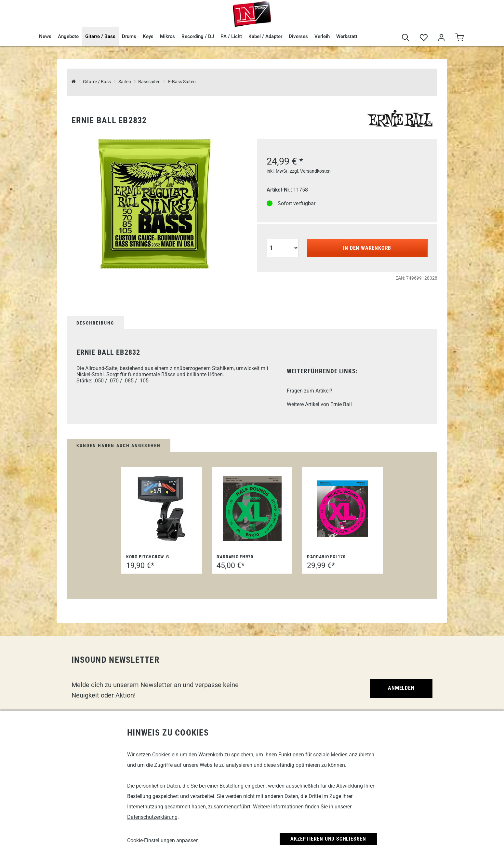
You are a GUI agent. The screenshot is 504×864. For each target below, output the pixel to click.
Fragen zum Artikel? (310, 391)
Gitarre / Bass (100, 36)
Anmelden (401, 688)
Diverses (298, 36)
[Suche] (406, 38)
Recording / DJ (198, 36)
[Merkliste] (424, 38)
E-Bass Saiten (182, 82)
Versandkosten (315, 171)
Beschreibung (95, 323)
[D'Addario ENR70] (252, 509)
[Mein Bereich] (441, 38)
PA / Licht (231, 36)
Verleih (322, 36)
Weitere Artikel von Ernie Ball (319, 404)
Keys (148, 36)
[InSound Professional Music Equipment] (74, 82)
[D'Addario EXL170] (342, 509)
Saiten (125, 82)
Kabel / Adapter (265, 36)
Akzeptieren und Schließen (328, 839)
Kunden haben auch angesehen (119, 445)
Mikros (167, 36)
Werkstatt (347, 36)
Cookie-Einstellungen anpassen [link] (163, 840)
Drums (129, 36)
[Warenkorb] (459, 38)
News (45, 36)
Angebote (68, 36)
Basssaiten (149, 82)
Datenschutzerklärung (152, 817)
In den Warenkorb (367, 248)
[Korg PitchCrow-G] (162, 509)
